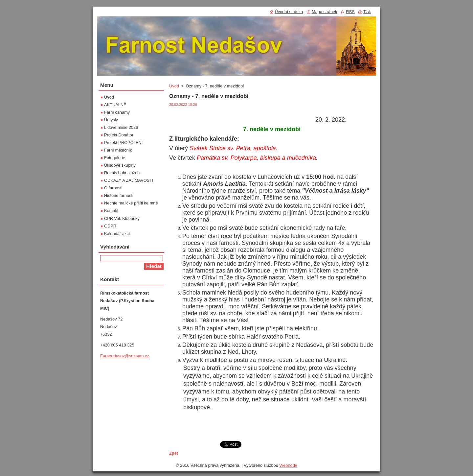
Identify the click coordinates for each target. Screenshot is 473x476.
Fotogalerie (115, 158)
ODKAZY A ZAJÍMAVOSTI (129, 180)
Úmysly (111, 120)
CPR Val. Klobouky (122, 218)
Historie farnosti (119, 195)
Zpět (174, 453)
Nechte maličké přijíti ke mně (131, 203)
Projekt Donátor (119, 135)
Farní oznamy (117, 112)
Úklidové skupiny (120, 165)
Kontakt (111, 211)
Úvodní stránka (289, 12)
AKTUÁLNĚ (115, 105)
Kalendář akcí (117, 234)
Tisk (367, 12)
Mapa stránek (325, 12)
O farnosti (113, 188)
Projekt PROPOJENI (123, 143)
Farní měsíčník (118, 150)
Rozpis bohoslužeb (122, 173)
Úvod (174, 86)
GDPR (110, 226)
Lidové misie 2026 (121, 127)
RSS (350, 12)
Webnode (288, 465)
